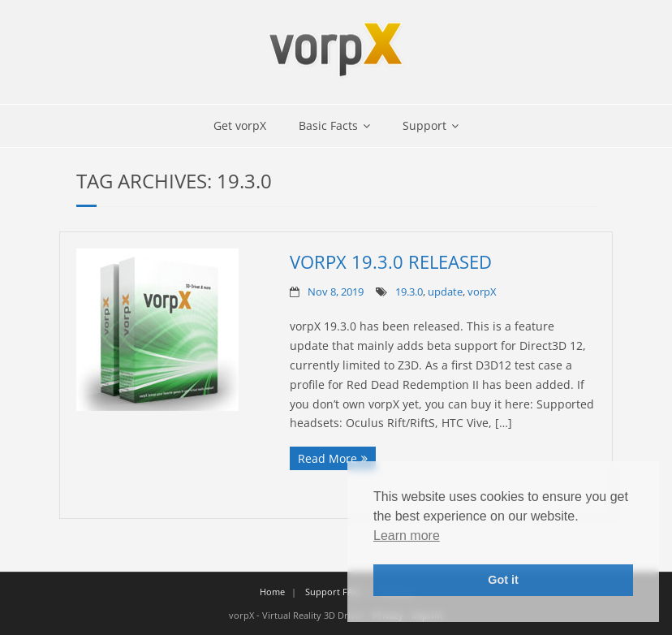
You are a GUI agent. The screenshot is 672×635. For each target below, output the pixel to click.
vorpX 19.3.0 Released (391, 261)
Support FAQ (333, 592)
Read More (327, 458)
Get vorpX (240, 125)
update (445, 292)
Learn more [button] (407, 536)
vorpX (482, 292)
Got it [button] (503, 580)
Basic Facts (328, 125)
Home (272, 592)
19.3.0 (409, 292)
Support (424, 125)
